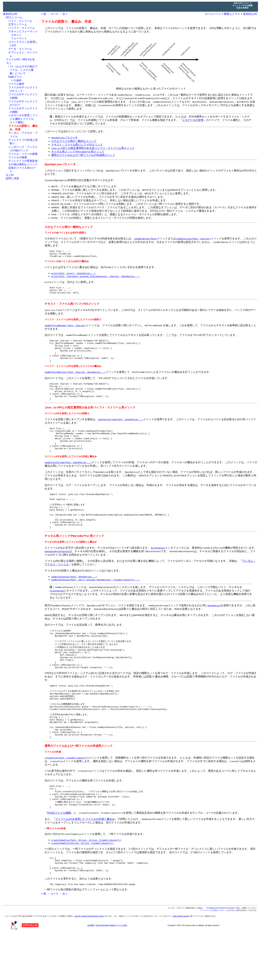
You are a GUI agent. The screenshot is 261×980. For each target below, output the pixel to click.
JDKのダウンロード (243, 3)
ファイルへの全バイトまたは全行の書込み (67, 263)
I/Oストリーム (14, 17)
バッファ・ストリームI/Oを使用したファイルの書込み (73, 374)
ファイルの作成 (53, 791)
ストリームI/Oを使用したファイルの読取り (67, 425)
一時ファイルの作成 (55, 872)
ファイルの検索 (18, 157)
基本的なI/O (10, 14)
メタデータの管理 (193, 120)
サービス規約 (122, 972)
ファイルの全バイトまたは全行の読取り (66, 233)
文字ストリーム (18, 24)
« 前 (44, 14)
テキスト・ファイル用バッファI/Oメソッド (77, 145)
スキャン (16, 35)
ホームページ (213, 14)
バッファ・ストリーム (22, 28)
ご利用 (69, 963)
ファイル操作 (16, 84)
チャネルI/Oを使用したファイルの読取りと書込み (71, 565)
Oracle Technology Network (106, 972)
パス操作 (16, 80)
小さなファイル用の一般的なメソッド (74, 141)
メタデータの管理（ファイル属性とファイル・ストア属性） (23, 119)
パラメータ (64, 138)
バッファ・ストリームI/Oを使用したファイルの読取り (73, 323)
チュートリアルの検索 (243, 5)
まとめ (10, 175)
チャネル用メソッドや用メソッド (78, 152)
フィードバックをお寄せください (212, 957)
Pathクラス (15, 77)
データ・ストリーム (20, 49)
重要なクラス (232, 14)
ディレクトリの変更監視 (23, 161)
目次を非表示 (243, 8)
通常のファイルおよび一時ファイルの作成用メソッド (83, 155)
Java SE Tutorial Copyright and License (89, 963)
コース (54, 14)
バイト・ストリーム (20, 21)
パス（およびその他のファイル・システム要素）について (23, 70)
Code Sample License (181, 963)
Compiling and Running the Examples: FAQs (223, 955)
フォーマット (19, 38)
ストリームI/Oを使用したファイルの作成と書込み (71, 473)
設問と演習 (12, 178)
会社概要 (91, 972)
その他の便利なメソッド (23, 164)
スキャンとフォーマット (23, 31)
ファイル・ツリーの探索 (23, 154)
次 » (65, 14)
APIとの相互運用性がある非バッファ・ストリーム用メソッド (93, 148)
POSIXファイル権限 (59, 856)
